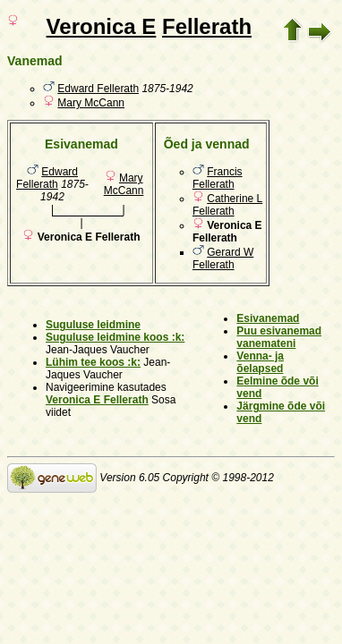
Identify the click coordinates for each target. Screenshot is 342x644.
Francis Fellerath (218, 178)
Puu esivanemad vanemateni (279, 337)
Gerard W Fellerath (223, 258)
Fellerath (207, 26)
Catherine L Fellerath (227, 205)
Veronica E (102, 26)
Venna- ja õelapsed (260, 362)
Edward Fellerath (98, 89)
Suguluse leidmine (93, 325)
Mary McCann (91, 103)
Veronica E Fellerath (97, 400)
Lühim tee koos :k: (93, 362)
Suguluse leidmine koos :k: (115, 337)
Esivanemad (268, 318)
